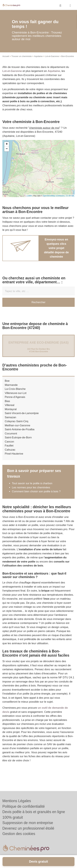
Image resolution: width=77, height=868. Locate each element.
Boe (7, 381)
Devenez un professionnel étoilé (28, 828)
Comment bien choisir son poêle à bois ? (36, 491)
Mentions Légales (17, 801)
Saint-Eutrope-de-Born (18, 437)
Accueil (6, 56)
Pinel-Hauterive (14, 454)
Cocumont (11, 434)
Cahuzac (10, 450)
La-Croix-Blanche (15, 389)
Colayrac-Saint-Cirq (16, 421)
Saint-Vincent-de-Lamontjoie (22, 413)
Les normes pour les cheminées (31, 487)
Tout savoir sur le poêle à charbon (32, 483)
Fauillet (9, 446)
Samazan (10, 417)
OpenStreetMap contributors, (54, 196)
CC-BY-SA (70, 196)
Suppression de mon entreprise (28, 823)
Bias (7, 401)
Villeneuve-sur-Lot (16, 393)
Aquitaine (38, 56)
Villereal (10, 405)
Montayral (11, 409)
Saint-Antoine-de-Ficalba (20, 429)
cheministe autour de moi (44, 128)
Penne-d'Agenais (15, 397)
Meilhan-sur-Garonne (18, 425)
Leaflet (29, 196)
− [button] (7, 149)
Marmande (11, 385)
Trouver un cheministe (22, 56)
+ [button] (7, 144)
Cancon (9, 442)
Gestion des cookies (19, 834)
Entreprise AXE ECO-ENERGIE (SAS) (38, 343)
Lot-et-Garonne (52, 56)
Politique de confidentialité (24, 806)
